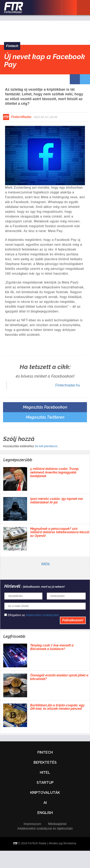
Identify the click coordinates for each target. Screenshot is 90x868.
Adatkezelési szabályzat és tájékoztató (45, 828)
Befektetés (45, 762)
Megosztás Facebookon (45, 407)
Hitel (45, 772)
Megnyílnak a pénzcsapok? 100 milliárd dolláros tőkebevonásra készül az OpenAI (60, 532)
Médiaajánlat (57, 824)
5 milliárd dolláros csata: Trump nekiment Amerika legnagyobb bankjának (54, 472)
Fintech (12, 46)
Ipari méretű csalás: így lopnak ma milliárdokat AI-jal (57, 501)
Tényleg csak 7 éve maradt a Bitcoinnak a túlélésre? (52, 647)
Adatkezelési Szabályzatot (42, 615)
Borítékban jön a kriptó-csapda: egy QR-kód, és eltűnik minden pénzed (57, 707)
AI (45, 803)
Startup (45, 782)
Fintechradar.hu (68, 385)
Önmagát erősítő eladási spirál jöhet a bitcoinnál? (59, 677)
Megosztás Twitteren (45, 417)
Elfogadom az (31, 615)
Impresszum (32, 824)
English (45, 813)
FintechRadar (21, 117)
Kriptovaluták (45, 792)
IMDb (46, 564)
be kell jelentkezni (46, 446)
